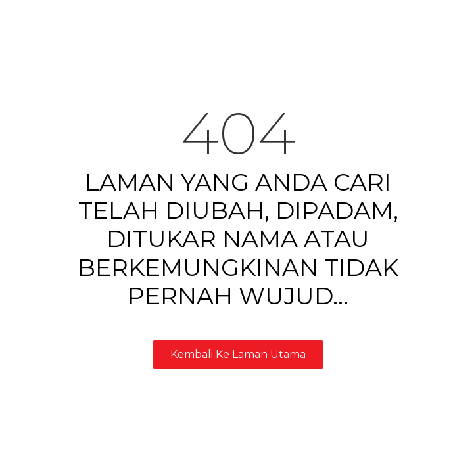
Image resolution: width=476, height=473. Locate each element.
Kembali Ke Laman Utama (238, 354)
